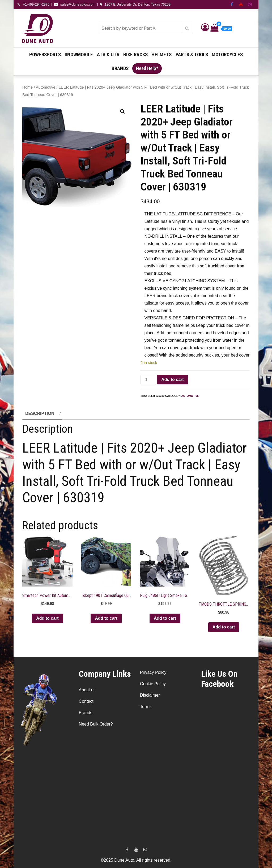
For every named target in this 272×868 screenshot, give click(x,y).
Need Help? (147, 68)
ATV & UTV (108, 55)
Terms (146, 707)
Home (27, 87)
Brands (120, 68)
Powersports (45, 55)
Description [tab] (40, 413)
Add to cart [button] (47, 618)
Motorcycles (227, 55)
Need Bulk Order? (96, 724)
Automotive (46, 87)
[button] (122, 111)
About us (87, 690)
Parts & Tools (192, 55)
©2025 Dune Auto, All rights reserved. (136, 860)
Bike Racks (135, 55)
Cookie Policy (153, 684)
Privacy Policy (153, 672)
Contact (86, 701)
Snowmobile (79, 55)
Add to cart (172, 379)
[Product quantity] (148, 380)
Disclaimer (150, 695)
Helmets (161, 55)
